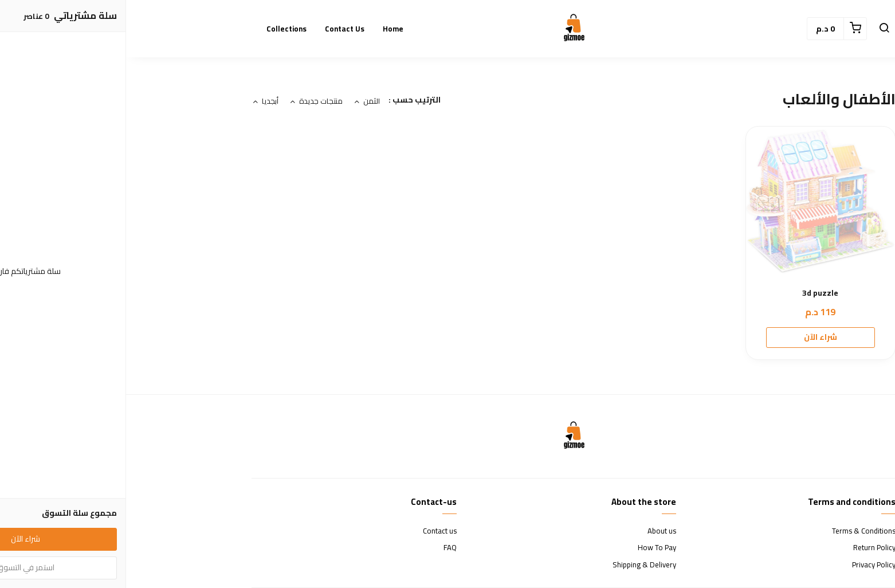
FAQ (324, 548)
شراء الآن (694, 337)
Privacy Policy (748, 565)
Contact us (219, 29)
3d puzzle (694, 293)
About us (536, 531)
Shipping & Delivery (518, 565)
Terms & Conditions (738, 531)
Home (267, 29)
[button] (758, 29)
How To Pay (531, 548)
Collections (160, 29)
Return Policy (748, 548)
